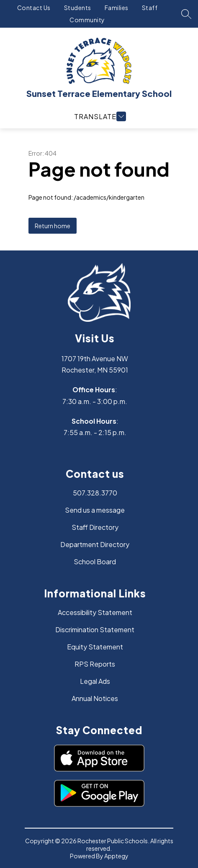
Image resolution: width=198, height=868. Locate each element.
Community (87, 20)
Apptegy (116, 856)
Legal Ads (95, 681)
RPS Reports (95, 664)
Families (117, 8)
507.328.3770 (95, 493)
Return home (53, 226)
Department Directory (95, 544)
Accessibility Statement (95, 612)
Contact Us (34, 8)
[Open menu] (99, 116)
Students (78, 8)
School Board (95, 562)
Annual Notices (95, 698)
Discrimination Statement (95, 629)
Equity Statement (95, 647)
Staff (150, 8)
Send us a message (95, 510)
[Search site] (186, 14)
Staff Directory (95, 527)
